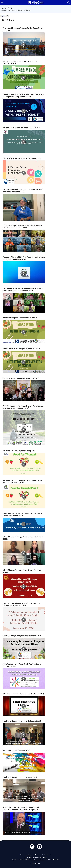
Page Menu (4, 16)
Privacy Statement (35, 863)
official (28, 855)
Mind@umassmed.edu (38, 860)
